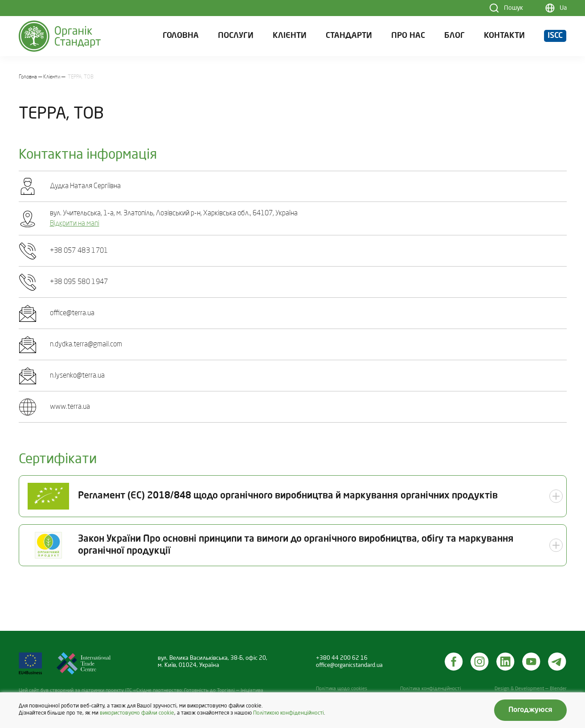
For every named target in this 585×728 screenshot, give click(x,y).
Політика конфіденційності (431, 689)
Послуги (236, 36)
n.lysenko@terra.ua (77, 376)
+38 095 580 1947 (79, 282)
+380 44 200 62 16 (342, 658)
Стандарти (349, 36)
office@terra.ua (72, 313)
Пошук (513, 8)
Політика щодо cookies (342, 689)
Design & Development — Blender (531, 689)
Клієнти (290, 36)
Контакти (504, 36)
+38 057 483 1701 (79, 251)
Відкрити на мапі (75, 224)
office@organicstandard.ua (349, 665)
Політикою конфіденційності (288, 713)
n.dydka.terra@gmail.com (86, 345)
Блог (454, 36)
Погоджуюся (530, 710)
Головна (181, 36)
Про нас (408, 36)
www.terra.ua (70, 407)
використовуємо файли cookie (137, 713)
